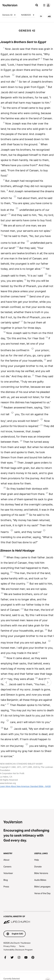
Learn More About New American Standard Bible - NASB (25, 786)
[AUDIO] (41, 16)
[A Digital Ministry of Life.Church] (27, 918)
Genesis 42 (9, 15)
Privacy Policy (10, 946)
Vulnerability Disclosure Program (18, 950)
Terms (22, 946)
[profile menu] (46, 5)
